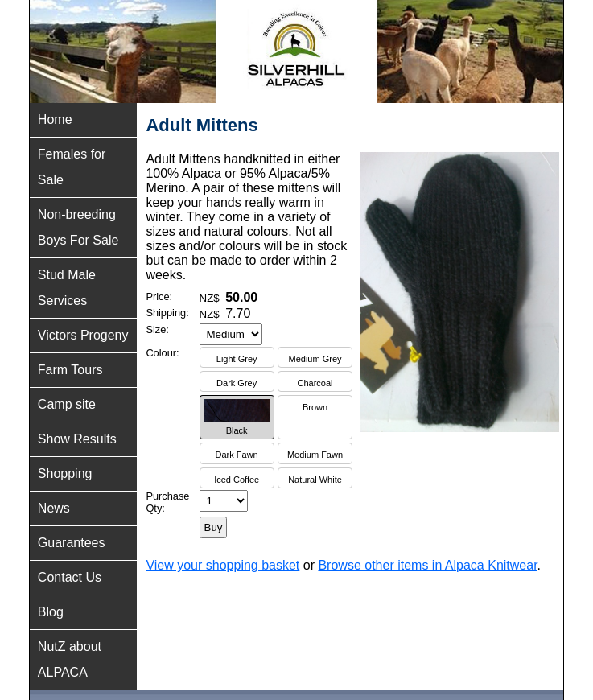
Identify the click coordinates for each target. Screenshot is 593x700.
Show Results (77, 439)
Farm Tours (70, 370)
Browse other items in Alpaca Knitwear (427, 565)
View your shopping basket (222, 565)
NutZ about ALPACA (70, 659)
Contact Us (70, 577)
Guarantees (72, 543)
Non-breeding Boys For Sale (78, 227)
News (54, 508)
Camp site (67, 404)
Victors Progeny (83, 335)
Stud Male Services (67, 288)
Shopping (65, 474)
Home (55, 119)
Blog (51, 612)
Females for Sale (72, 167)
